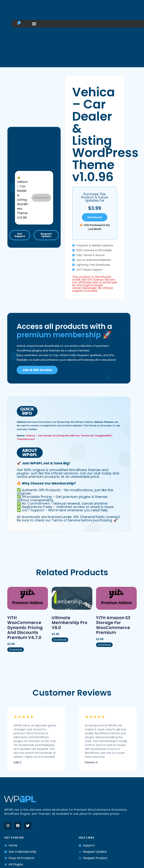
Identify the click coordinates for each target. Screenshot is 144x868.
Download (41, 197)
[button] (34, 24)
